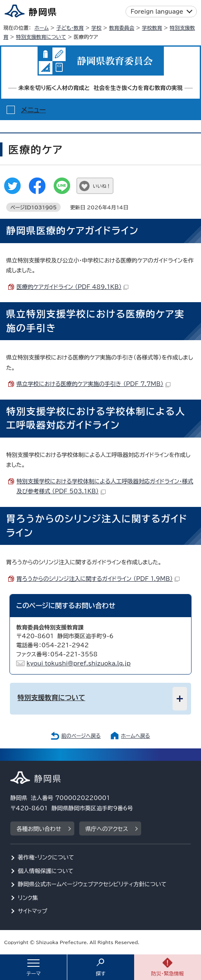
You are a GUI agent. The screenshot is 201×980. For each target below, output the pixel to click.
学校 (96, 28)
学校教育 (152, 28)
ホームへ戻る (135, 736)
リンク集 (28, 898)
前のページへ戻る (81, 736)
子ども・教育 (70, 28)
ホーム (41, 28)
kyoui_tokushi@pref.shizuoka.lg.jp (78, 663)
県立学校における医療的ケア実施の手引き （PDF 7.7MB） (93, 384)
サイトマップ (33, 911)
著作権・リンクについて (46, 857)
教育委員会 (122, 28)
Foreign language (157, 12)
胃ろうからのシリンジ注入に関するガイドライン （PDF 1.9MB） (98, 579)
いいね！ (102, 186)
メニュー (33, 110)
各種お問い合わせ (39, 829)
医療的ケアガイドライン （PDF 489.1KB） (72, 287)
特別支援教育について (41, 37)
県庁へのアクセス (107, 829)
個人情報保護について (46, 871)
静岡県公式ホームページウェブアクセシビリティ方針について (92, 884)
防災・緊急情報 (168, 973)
